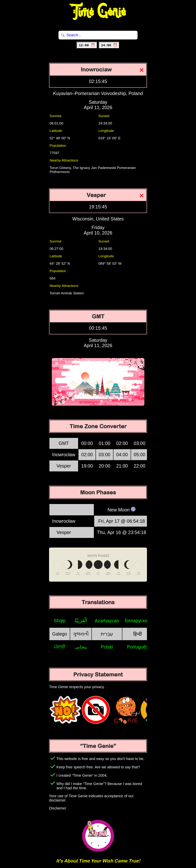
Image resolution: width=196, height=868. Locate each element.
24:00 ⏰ (109, 45)
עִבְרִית (107, 634)
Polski (107, 647)
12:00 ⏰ (87, 45)
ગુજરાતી (81, 634)
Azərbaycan (107, 621)
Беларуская (138, 621)
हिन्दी (138, 634)
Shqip (60, 621)
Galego (60, 634)
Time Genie (98, 12)
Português (138, 647)
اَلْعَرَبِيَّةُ (81, 621)
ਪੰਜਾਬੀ (60, 647)
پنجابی (81, 647)
